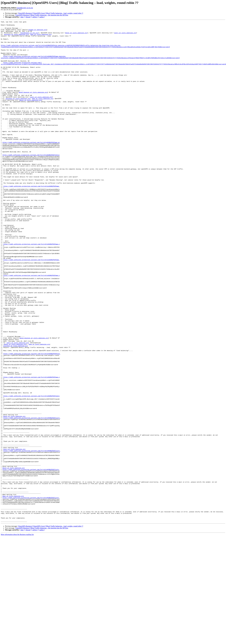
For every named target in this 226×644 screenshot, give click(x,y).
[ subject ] (35, 17)
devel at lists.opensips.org (76, 35)
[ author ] (42, 17)
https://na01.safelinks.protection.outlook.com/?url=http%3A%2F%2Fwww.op (31, 167)
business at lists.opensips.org (16, 37)
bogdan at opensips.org (38, 32)
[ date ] (22, 17)
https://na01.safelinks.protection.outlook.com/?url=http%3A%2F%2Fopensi (31, 182)
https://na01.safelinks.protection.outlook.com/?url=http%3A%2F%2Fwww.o (31, 289)
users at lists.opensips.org (125, 35)
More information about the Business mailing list (17, 635)
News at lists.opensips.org (13, 591)
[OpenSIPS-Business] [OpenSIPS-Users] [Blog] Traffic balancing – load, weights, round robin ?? (51, 13)
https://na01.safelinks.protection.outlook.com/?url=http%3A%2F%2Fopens (31, 471)
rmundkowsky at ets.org (25, 8)
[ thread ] (28, 17)
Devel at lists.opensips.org (15, 409)
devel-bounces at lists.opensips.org (33, 107)
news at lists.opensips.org (41, 37)
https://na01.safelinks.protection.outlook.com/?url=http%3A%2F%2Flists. (32, 497)
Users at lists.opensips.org (14, 535)
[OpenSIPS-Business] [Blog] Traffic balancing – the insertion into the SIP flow (42, 15)
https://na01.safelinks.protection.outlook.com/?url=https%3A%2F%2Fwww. (31, 219)
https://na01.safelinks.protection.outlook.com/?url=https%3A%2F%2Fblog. (32, 420)
